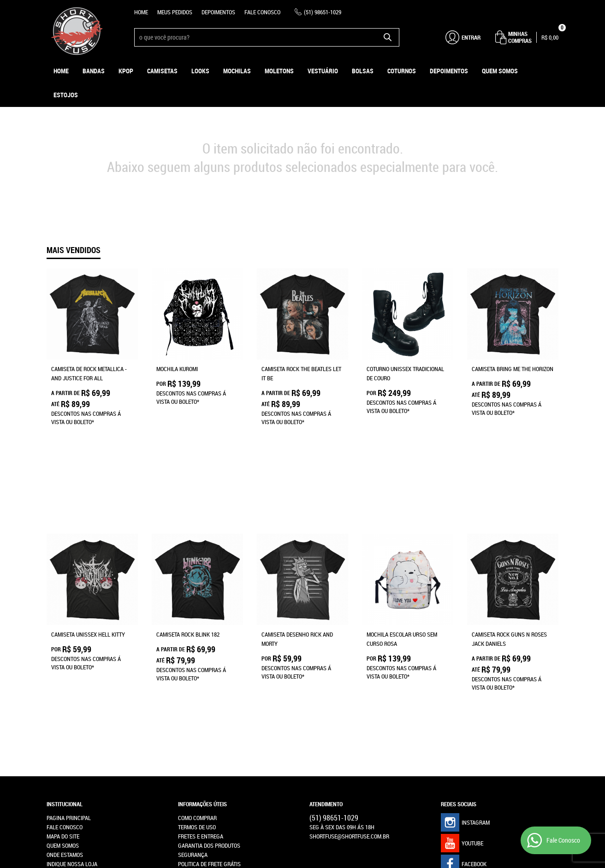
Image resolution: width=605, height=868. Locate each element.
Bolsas (363, 71)
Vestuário (323, 71)
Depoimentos (218, 12)
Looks (200, 71)
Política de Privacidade (209, 713)
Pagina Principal (69, 657)
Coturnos (402, 71)
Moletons (279, 71)
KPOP (126, 71)
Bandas (94, 71)
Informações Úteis (202, 644)
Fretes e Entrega (201, 676)
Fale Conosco (262, 12)
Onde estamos (65, 694)
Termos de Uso (197, 667)
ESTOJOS (66, 95)
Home (141, 12)
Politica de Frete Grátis (209, 703)
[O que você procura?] (388, 37)
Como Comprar (197, 657)
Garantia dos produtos (209, 685)
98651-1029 (323, 12)
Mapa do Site (63, 676)
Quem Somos (500, 71)
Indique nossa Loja (72, 703)
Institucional (65, 644)
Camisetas (162, 71)
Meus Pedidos (175, 12)
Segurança (193, 694)
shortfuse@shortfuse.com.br (349, 676)
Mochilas (237, 71)
